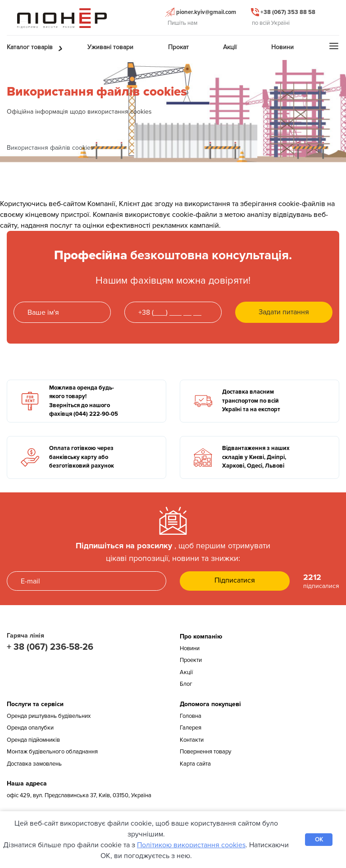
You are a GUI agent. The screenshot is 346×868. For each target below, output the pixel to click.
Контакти (192, 740)
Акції (186, 672)
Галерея (191, 728)
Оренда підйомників (33, 740)
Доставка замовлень (34, 764)
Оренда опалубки (30, 728)
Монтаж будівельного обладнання (52, 752)
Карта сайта (195, 764)
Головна (191, 716)
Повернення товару (205, 752)
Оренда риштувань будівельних (49, 716)
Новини (190, 648)
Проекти (191, 660)
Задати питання (284, 312)
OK (319, 840)
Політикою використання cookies (191, 845)
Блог (186, 684)
